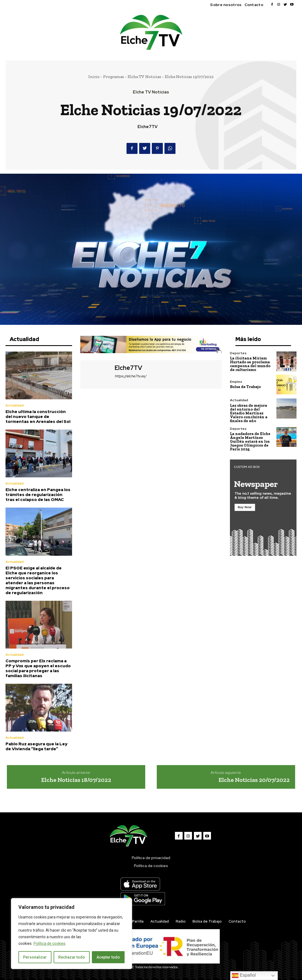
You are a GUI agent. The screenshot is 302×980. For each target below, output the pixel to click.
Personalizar (35, 957)
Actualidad (14, 405)
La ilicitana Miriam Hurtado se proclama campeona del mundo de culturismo (250, 364)
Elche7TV (148, 127)
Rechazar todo (72, 957)
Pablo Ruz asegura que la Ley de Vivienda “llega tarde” (36, 746)
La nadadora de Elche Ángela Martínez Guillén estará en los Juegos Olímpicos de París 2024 (250, 441)
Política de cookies (50, 943)
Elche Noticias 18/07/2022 (76, 780)
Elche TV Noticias (144, 77)
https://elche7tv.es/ (131, 376)
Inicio (94, 77)
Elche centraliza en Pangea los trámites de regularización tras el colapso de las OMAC (38, 495)
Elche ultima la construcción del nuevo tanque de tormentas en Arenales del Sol (38, 417)
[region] (72, 934)
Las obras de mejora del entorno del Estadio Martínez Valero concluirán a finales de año (249, 413)
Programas (114, 77)
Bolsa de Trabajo (245, 387)
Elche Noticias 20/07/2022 (254, 780)
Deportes (238, 353)
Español (244, 976)
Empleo (236, 382)
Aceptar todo (108, 957)
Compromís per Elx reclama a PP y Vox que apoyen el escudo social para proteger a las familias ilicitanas (38, 668)
